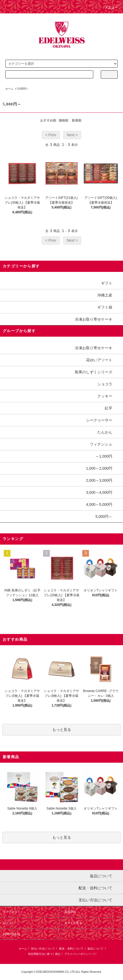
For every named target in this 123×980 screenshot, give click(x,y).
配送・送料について (71, 949)
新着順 (77, 120)
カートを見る (73, 923)
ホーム (9, 89)
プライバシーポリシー (78, 954)
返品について (95, 949)
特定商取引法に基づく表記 (44, 954)
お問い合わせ (12, 934)
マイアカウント (13, 912)
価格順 (64, 120)
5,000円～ (23, 89)
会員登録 (70, 912)
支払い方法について (43, 949)
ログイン (9, 923)
